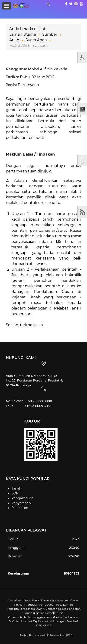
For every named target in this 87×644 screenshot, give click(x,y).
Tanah (16, 488)
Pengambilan (22, 498)
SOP (15, 493)
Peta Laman (64, 605)
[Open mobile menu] (7, 6)
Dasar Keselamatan (54, 600)
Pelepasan (20, 508)
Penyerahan (21, 503)
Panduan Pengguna (40, 605)
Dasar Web (31, 600)
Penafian (15, 600)
